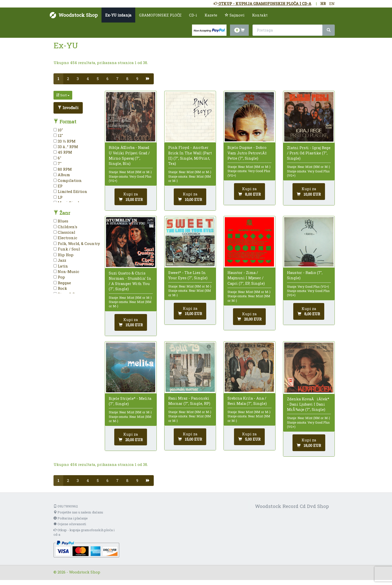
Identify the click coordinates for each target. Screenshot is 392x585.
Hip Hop (63, 255)
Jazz (60, 260)
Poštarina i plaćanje (71, 518)
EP (58, 186)
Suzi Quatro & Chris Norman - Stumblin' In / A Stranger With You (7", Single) (130, 281)
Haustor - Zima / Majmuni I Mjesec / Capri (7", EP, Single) (246, 278)
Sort (63, 95)
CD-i (193, 15)
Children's (65, 227)
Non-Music (66, 271)
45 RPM (63, 152)
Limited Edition (70, 191)
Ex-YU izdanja (118, 15)
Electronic (65, 238)
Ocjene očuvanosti (70, 524)
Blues (61, 221)
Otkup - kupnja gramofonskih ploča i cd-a (84, 532)
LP (58, 197)
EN (332, 4)
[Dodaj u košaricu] (131, 197)
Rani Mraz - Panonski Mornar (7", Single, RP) (189, 401)
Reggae (62, 283)
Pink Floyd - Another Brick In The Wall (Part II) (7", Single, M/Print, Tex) (190, 155)
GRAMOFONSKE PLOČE (160, 15)
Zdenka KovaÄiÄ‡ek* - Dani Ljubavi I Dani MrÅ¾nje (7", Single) (308, 404)
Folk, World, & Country (77, 243)
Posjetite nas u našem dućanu (78, 512)
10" (58, 130)
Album (62, 175)
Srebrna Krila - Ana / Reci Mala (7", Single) (247, 401)
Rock (60, 288)
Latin (61, 266)
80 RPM (63, 169)
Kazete (211, 15)
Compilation (68, 180)
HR (323, 4)
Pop (59, 277)
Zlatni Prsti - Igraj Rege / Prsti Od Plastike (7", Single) (309, 153)
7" (57, 163)
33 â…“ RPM (66, 147)
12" (58, 135)
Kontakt (260, 15)
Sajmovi (235, 15)
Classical (64, 232)
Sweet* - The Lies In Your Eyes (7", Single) (188, 275)
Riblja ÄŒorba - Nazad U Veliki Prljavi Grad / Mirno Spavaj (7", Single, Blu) (129, 155)
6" (57, 158)
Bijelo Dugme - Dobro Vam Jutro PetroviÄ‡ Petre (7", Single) (247, 153)
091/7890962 (66, 506)
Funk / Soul (67, 249)
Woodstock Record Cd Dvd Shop (292, 506)
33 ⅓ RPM (64, 141)
